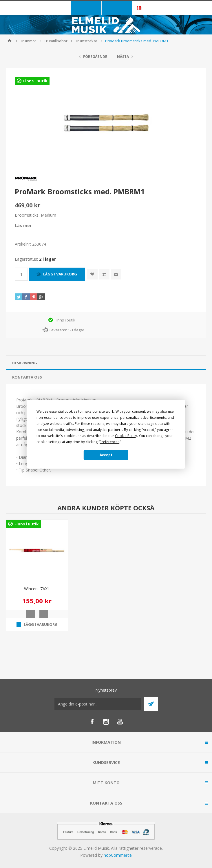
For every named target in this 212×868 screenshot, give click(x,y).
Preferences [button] (109, 442)
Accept (106, 455)
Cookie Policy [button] (126, 436)
